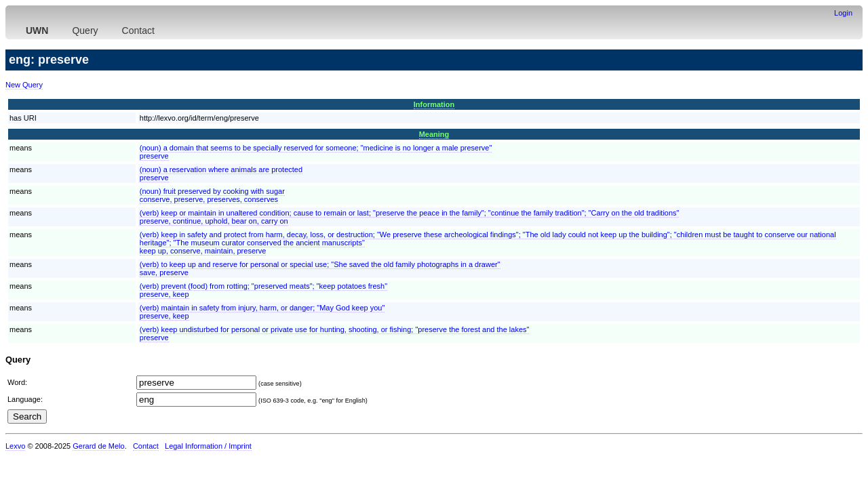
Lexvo (15, 446)
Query (85, 30)
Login (843, 13)
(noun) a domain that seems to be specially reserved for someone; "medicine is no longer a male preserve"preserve (316, 152)
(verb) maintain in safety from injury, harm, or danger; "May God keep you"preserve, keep (262, 312)
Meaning (434, 134)
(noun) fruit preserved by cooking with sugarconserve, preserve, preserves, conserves (212, 195)
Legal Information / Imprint (208, 446)
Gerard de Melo (98, 446)
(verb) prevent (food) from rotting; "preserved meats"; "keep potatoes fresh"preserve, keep (263, 290)
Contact (138, 30)
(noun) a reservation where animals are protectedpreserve (221, 174)
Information (434, 104)
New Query (24, 85)
